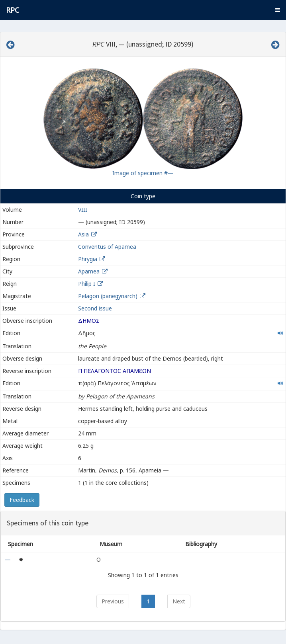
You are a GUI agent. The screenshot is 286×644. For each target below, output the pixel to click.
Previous (113, 601)
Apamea (89, 271)
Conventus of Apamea (107, 247)
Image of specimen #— (143, 173)
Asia (83, 234)
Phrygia (88, 259)
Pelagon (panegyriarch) (109, 296)
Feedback (22, 500)
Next (179, 601)
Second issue (95, 308)
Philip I (87, 284)
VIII (83, 210)
